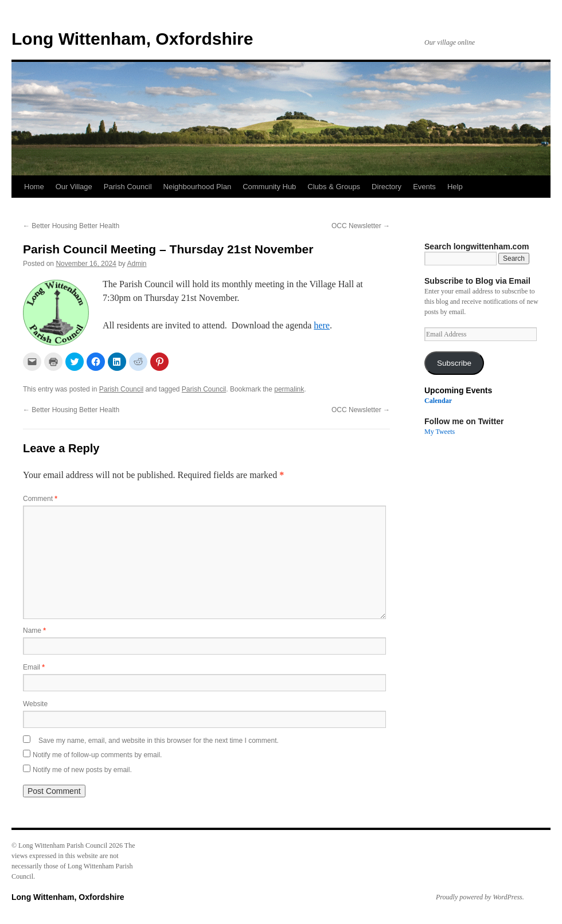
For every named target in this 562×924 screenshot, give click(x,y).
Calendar (438, 401)
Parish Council (128, 187)
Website (35, 704)
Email (34, 667)
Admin (137, 264)
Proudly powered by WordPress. (480, 897)
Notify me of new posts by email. (82, 770)
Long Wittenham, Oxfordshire (132, 39)
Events (424, 187)
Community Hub (269, 187)
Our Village (74, 187)
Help (455, 187)
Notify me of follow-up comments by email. (97, 755)
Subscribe (454, 363)
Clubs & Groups (334, 187)
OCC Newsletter (361, 226)
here (322, 325)
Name (34, 631)
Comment (40, 499)
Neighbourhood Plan (198, 187)
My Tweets (440, 432)
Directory (387, 187)
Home (34, 187)
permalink (289, 389)
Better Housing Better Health (71, 226)
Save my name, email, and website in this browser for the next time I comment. (159, 741)
